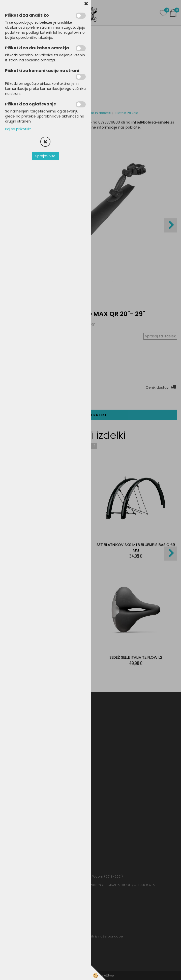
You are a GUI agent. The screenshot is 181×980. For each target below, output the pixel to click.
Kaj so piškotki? (18, 129)
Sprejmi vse (45, 156)
